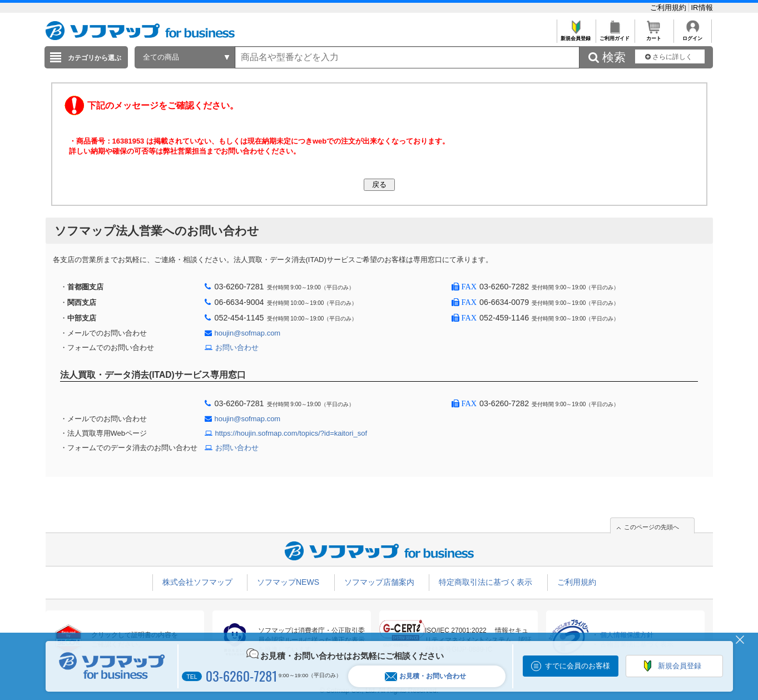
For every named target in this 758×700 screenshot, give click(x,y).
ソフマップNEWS (288, 582)
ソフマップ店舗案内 (379, 582)
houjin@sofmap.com (248, 333)
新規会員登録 (576, 35)
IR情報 (702, 8)
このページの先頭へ (652, 527)
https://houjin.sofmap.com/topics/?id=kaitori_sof (291, 433)
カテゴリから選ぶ (95, 58)
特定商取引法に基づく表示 (485, 582)
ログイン (693, 35)
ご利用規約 (669, 8)
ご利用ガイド (615, 35)
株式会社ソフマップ (197, 582)
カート (654, 35)
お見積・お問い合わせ (425, 676)
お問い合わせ (237, 347)
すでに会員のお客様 (578, 666)
